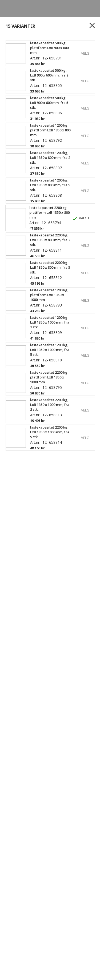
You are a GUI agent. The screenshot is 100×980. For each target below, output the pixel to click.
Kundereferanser (22, 924)
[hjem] (14, 973)
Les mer (14, 179)
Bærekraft (49, 877)
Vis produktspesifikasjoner (35, 188)
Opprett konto (20, 895)
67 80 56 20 (55, 936)
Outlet (76, 907)
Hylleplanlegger (21, 907)
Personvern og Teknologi (53, 883)
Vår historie (81, 872)
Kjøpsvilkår (69, 895)
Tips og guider (55, 924)
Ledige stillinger (21, 877)
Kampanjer (16, 913)
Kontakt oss (17, 872)
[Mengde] (23, 957)
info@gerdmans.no (24, 936)
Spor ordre (46, 895)
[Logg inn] (45, 973)
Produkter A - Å (53, 907)
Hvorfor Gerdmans (49, 872)
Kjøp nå (83, 957)
